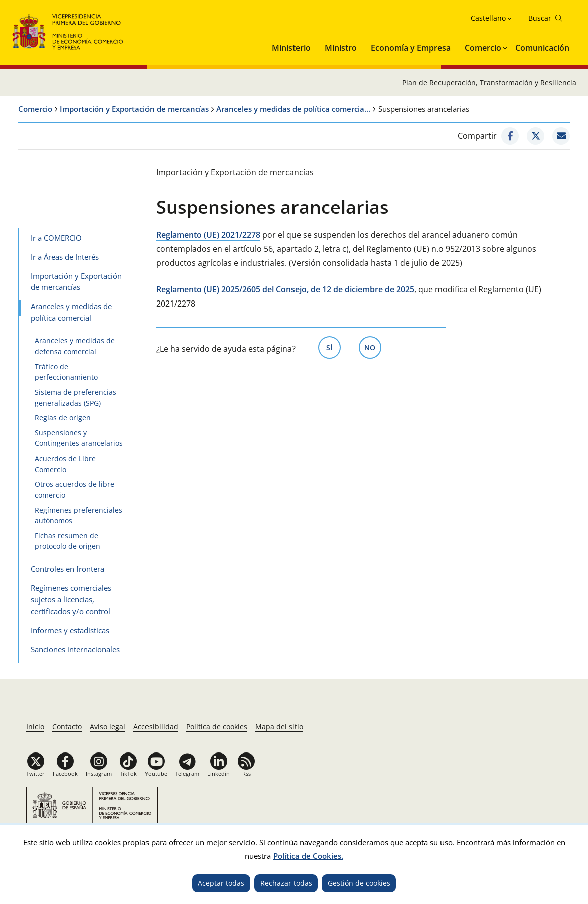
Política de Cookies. (308, 856)
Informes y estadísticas (70, 630)
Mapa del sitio (279, 727)
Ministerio (291, 48)
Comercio (483, 48)
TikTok (128, 773)
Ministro (341, 48)
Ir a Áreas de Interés (65, 257)
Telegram (187, 773)
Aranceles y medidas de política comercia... (293, 109)
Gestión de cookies (359, 883)
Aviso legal (108, 727)
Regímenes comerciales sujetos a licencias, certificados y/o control (71, 599)
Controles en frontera (67, 569)
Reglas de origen (63, 418)
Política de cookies (217, 727)
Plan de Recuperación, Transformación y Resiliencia (489, 83)
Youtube (156, 773)
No (373, 347)
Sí (333, 347)
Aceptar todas (221, 883)
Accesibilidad (156, 727)
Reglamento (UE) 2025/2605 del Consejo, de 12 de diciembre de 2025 (285, 289)
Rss (247, 773)
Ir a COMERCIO (56, 238)
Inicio (35, 727)
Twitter (35, 773)
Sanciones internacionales (75, 649)
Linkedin (218, 773)
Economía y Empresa (411, 48)
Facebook (65, 773)
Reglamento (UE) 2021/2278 (208, 235)
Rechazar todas (286, 883)
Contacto (67, 727)
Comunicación (542, 48)
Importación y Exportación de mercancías (134, 109)
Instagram (99, 773)
